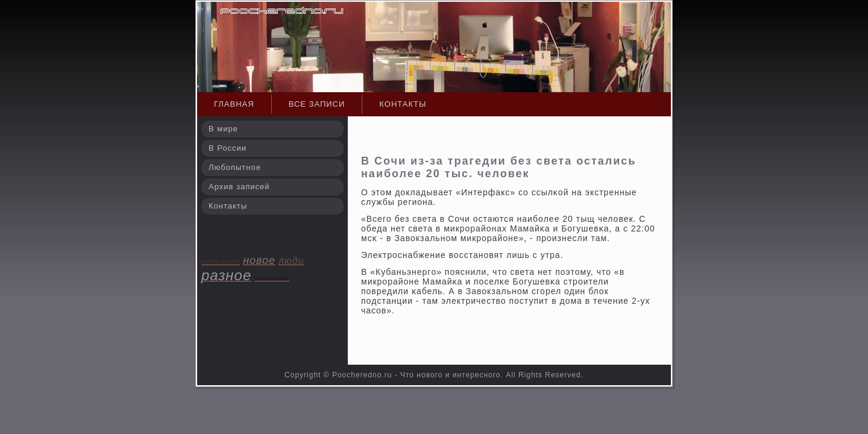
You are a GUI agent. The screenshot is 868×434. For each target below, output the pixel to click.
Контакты (403, 104)
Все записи (317, 104)
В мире (223, 129)
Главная (234, 104)
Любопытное (235, 167)
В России (228, 148)
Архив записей (239, 187)
